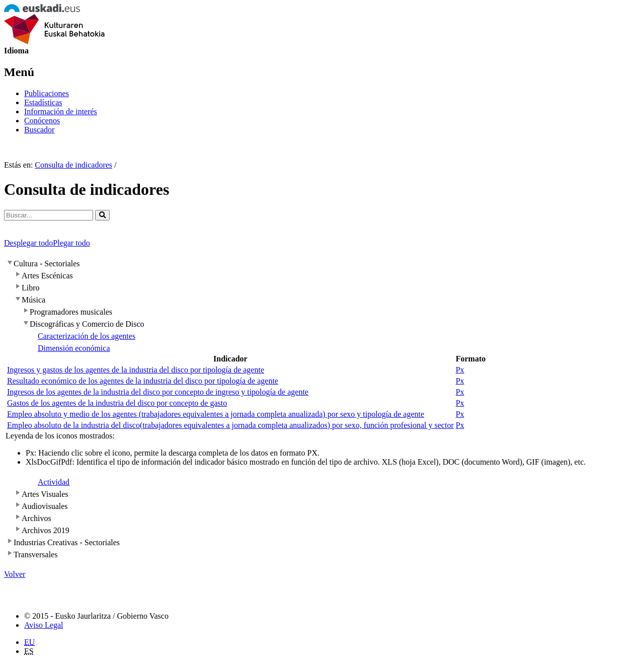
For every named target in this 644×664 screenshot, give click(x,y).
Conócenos (42, 121)
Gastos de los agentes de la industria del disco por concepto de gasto (117, 403)
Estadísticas (43, 102)
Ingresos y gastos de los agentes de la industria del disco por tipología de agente (136, 370)
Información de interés (61, 112)
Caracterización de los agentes (87, 336)
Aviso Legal (44, 625)
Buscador (39, 130)
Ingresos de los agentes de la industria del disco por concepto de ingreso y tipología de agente (158, 392)
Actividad (54, 482)
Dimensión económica (74, 348)
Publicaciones (47, 93)
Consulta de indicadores (73, 165)
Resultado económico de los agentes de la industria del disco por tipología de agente (143, 381)
